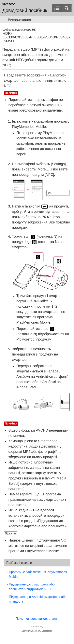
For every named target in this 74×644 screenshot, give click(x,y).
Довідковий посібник (25, 10)
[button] (67, 8)
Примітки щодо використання (37, 619)
